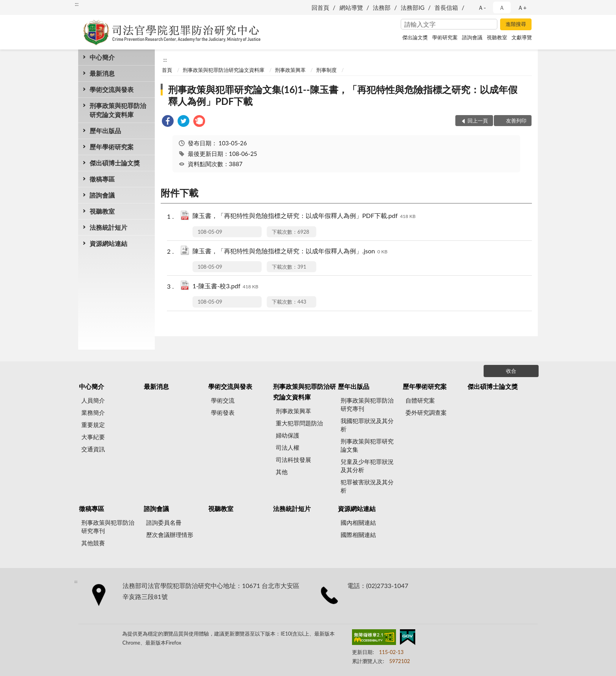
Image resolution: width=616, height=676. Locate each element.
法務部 (382, 7)
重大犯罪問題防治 (299, 423)
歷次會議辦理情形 (170, 535)
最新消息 (102, 73)
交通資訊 (93, 449)
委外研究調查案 (426, 412)
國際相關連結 (358, 535)
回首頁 (320, 7)
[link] (168, 122)
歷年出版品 (105, 131)
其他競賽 (93, 543)
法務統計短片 (108, 227)
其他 (282, 472)
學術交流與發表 (112, 89)
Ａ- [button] (482, 7)
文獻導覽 (522, 37)
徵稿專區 (102, 179)
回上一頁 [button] (478, 121)
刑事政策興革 (290, 70)
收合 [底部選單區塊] (511, 371)
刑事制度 (326, 70)
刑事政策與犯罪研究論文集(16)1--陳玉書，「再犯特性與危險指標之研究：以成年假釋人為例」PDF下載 (343, 95)
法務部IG (412, 7)
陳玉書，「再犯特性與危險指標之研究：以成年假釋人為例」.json (290, 252)
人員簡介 (93, 400)
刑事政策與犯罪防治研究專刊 (367, 404)
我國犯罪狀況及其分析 (367, 425)
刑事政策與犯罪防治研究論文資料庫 (118, 110)
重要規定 (93, 425)
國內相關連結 (358, 522)
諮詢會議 (472, 37)
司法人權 (288, 447)
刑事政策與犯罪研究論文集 (367, 445)
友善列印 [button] (516, 121)
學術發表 (223, 412)
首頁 (167, 70)
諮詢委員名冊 (164, 522)
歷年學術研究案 (112, 147)
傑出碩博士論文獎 (115, 163)
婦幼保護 (288, 435)
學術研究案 (445, 37)
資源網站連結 (108, 243)
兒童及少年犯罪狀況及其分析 (367, 466)
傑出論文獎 (415, 37)
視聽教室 (497, 37)
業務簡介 (93, 412)
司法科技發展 (293, 460)
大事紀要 (93, 437)
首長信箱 (446, 7)
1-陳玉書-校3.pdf (225, 287)
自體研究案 (420, 400)
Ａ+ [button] (522, 7)
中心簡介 (102, 57)
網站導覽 (351, 7)
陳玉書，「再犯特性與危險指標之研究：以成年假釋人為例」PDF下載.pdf (304, 216)
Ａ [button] (502, 7)
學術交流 (223, 400)
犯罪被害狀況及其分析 (367, 486)
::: (77, 4)
